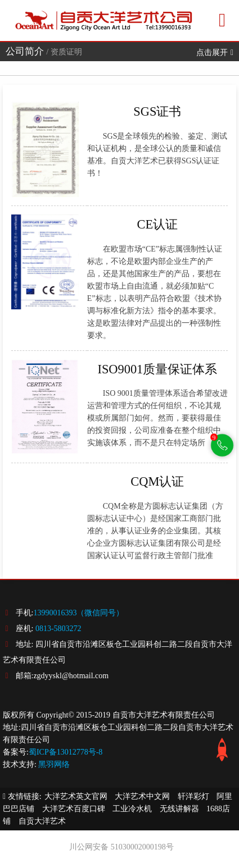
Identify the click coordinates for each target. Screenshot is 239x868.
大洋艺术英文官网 (76, 796)
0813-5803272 (58, 629)
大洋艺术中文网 (142, 796)
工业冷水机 (132, 809)
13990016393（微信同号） (78, 613)
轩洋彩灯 (193, 796)
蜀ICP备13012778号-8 (66, 752)
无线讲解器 (179, 809)
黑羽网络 (54, 764)
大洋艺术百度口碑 (74, 809)
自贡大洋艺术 (42, 821)
